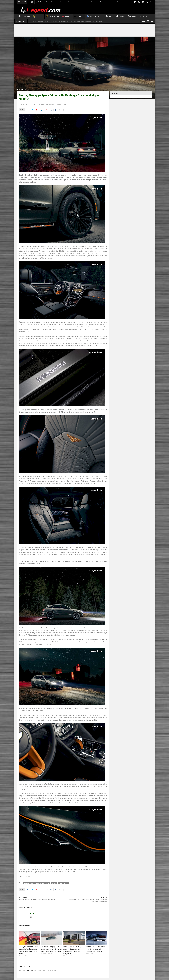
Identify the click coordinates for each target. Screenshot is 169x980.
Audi (27, 17)
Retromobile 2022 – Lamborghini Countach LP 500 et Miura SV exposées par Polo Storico (85, 900)
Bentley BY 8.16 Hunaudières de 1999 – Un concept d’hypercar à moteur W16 (95, 949)
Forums (132, 17)
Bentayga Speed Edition (43, 883)
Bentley (79, 17)
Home (19, 90)
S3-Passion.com (60, 2)
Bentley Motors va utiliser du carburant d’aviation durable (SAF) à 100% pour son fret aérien (28, 950)
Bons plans (103, 2)
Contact (39, 2)
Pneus (109, 17)
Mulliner (52, 105)
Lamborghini (52, 17)
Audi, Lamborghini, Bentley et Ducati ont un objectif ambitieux (41, 898)
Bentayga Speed (29, 883)
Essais (120, 17)
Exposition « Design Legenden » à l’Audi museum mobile (88, 21)
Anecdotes (85, 2)
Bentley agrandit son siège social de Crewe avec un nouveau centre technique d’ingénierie (72, 950)
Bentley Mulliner (63, 883)
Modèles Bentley (44, 105)
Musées (77, 2)
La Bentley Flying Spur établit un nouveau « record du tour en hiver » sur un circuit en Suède (51, 949)
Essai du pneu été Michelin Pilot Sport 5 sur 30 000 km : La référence (50, 21)
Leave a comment (61, 105)
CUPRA (99, 17)
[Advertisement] (113, 9)
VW (89, 17)
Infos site (49, 2)
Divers (70, 2)
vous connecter (32, 970)
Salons (144, 17)
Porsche (38, 17)
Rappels (112, 2)
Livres (119, 2)
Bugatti (67, 17)
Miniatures (94, 2)
